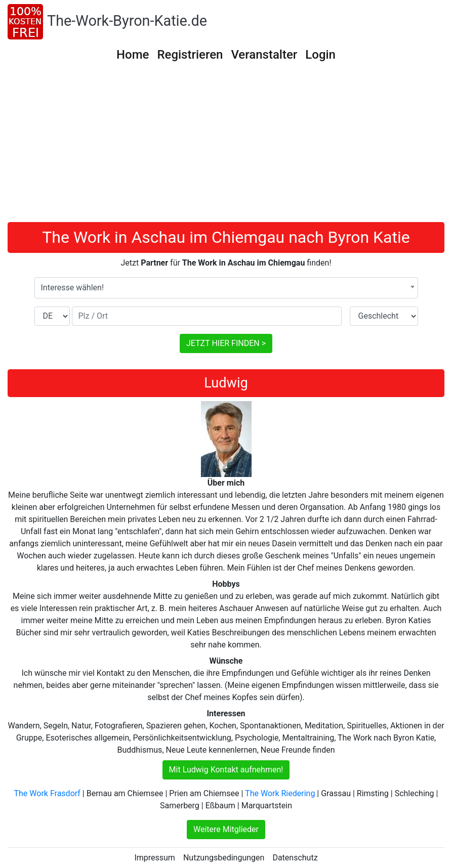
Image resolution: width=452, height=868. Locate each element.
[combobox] (226, 288)
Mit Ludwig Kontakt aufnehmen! (226, 770)
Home (133, 55)
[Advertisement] (226, 146)
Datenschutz (295, 858)
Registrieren (190, 55)
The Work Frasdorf (47, 793)
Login (320, 55)
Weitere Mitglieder (226, 829)
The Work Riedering (280, 793)
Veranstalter (264, 55)
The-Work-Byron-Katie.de (127, 21)
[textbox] (226, 288)
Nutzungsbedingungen (224, 858)
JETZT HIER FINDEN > (226, 343)
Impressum (155, 858)
